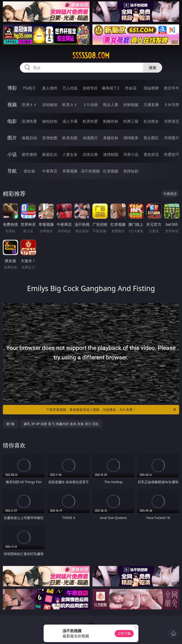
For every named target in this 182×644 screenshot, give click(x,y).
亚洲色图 (50, 138)
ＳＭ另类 (172, 105)
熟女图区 (151, 138)
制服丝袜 (111, 121)
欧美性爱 (90, 121)
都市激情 (29, 154)
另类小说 (131, 154)
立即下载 (124, 633)
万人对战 (70, 88)
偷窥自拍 (29, 138)
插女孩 (29, 171)
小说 (12, 154)
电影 (12, 121)
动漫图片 (90, 138)
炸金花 (131, 88)
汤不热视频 (90, 171)
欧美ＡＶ (70, 105)
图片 (12, 138)
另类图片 (172, 138)
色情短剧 (131, 171)
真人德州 (50, 88)
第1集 (10, 424)
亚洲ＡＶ (29, 105)
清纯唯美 (131, 138)
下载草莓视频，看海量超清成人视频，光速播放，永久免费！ (111, 410)
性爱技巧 (172, 154)
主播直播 (151, 105)
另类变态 (172, 121)
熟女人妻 (111, 105)
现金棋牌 (151, 88)
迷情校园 (111, 154)
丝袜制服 (131, 105)
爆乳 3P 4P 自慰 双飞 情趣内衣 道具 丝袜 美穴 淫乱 (61, 424)
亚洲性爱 (29, 121)
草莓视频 (70, 171)
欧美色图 (70, 138)
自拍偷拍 (50, 105)
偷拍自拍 (50, 121)
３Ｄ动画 (90, 105)
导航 (12, 171)
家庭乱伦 (50, 154)
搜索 (153, 68)
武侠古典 (90, 154)
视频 (12, 104)
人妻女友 (70, 154)
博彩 (12, 88)
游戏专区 (90, 88)
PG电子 (29, 88)
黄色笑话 (151, 154)
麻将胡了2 (111, 88)
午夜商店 (50, 171)
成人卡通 (70, 121)
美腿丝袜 (111, 138)
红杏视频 (111, 171)
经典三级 (131, 121)
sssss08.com (91, 56)
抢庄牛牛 (172, 88)
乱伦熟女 (151, 121)
